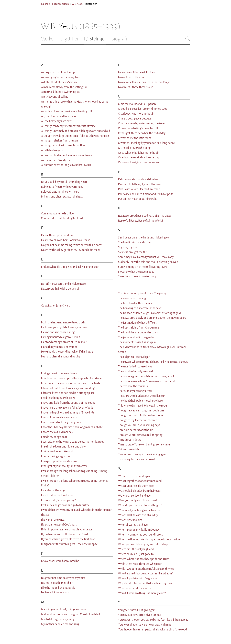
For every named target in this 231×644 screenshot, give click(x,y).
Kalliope (45, 4)
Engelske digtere (61, 4)
